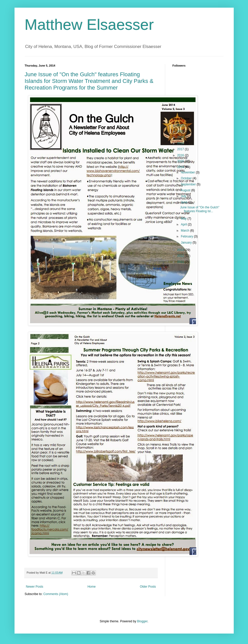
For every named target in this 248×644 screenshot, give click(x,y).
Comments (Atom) (56, 594)
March (185, 231)
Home (92, 587)
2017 (181, 149)
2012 (181, 256)
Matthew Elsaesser (89, 25)
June (184, 202)
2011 (181, 262)
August (186, 190)
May (184, 219)
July (184, 196)
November (188, 172)
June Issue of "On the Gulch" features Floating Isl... (200, 209)
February (187, 236)
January (187, 243)
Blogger (142, 621)
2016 (181, 155)
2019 (181, 137)
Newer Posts (35, 587)
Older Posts (148, 587)
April (184, 224)
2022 (181, 125)
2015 (181, 161)
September (189, 184)
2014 (181, 167)
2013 (181, 250)
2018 (181, 143)
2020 (181, 131)
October (187, 178)
